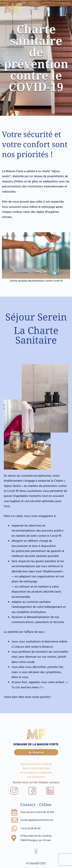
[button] (36, 851)
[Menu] (36, 8)
